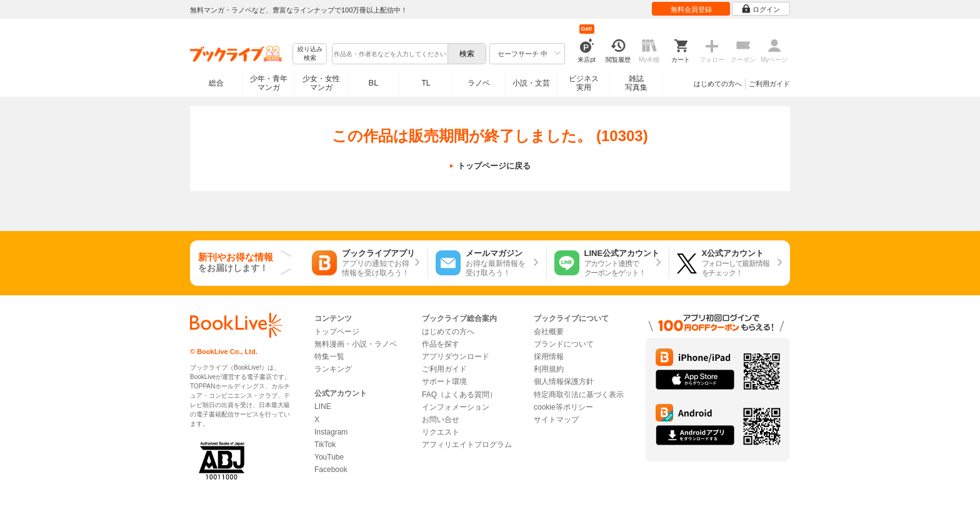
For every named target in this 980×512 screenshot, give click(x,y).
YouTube (329, 457)
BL (374, 83)
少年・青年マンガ (269, 83)
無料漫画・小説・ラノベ (356, 344)
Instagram (331, 432)
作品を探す (441, 344)
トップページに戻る (494, 166)
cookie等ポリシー (563, 407)
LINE (323, 406)
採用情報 (549, 357)
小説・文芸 (531, 83)
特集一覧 (329, 357)
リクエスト (441, 432)
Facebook (331, 470)
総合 (216, 83)
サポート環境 (444, 382)
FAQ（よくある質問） (459, 395)
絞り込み (310, 54)
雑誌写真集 (636, 83)
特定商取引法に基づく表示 (579, 395)
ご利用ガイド (769, 84)
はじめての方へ (718, 84)
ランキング (333, 369)
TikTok (325, 445)
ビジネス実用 (584, 83)
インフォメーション (456, 407)
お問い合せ (441, 420)
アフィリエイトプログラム (467, 445)
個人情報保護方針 (564, 382)
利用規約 (549, 369)
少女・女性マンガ (321, 83)
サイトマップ (556, 420)
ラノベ (479, 83)
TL (426, 83)
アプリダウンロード (456, 357)
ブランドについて (564, 344)
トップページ (337, 332)
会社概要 (549, 332)
